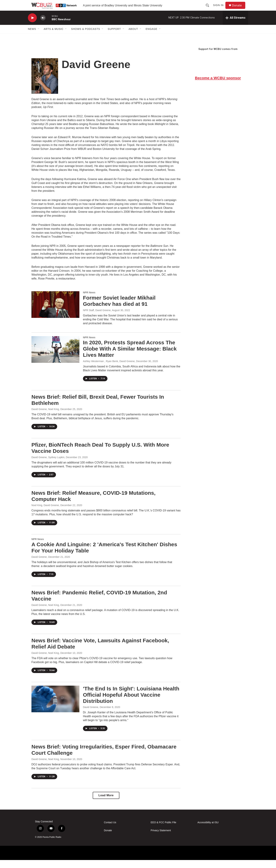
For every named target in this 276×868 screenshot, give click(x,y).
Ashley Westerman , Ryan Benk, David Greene (109, 369)
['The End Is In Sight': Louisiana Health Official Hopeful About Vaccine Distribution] (55, 707)
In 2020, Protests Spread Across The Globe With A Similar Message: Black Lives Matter (130, 357)
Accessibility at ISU (208, 830)
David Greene (39, 565)
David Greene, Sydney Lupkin (48, 465)
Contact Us (110, 830)
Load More (106, 803)
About (133, 37)
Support (114, 37)
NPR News (89, 300)
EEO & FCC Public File (163, 830)
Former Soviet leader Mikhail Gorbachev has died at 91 (119, 309)
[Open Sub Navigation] (39, 37)
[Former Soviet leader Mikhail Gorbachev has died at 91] (55, 313)
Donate (239, 9)
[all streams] (235, 26)
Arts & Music (54, 37)
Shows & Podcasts (86, 37)
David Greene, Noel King (45, 417)
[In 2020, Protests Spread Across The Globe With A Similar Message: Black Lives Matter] (55, 357)
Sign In (220, 9)
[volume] (43, 26)
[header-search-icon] (209, 9)
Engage (151, 37)
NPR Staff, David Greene (97, 318)
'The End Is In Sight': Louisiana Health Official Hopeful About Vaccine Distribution (131, 703)
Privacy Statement (161, 838)
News (32, 37)
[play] (32, 26)
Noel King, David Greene (45, 513)
